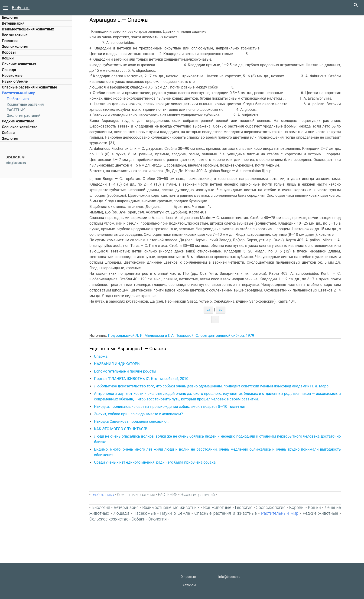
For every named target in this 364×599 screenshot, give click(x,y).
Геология (10, 41)
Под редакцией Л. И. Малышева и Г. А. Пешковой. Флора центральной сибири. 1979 (181, 336)
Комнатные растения (25, 104)
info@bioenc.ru (16, 163)
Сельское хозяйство (20, 127)
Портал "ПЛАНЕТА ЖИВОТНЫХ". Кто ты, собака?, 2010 (141, 379)
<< (208, 310)
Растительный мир (19, 93)
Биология (10, 18)
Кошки (8, 58)
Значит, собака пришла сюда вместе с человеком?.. (139, 414)
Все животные (15, 35)
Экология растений (24, 116)
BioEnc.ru (21, 8)
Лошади (9, 70)
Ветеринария (13, 23)
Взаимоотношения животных (28, 29)
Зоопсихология (15, 47)
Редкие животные (18, 121)
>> (221, 310)
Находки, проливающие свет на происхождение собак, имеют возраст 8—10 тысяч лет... (171, 407)
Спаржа (101, 356)
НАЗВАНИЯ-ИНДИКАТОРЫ (117, 364)
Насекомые (12, 76)
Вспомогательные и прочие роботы (125, 371)
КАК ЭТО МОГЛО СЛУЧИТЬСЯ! (120, 429)
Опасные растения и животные (29, 87)
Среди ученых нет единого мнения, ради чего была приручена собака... (156, 462)
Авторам (189, 585)
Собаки (8, 133)
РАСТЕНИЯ (16, 110)
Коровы (9, 52)
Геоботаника (18, 99)
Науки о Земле (15, 81)
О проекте (188, 577)
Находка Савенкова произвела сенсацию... (132, 421)
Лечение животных (19, 64)
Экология (10, 139)
